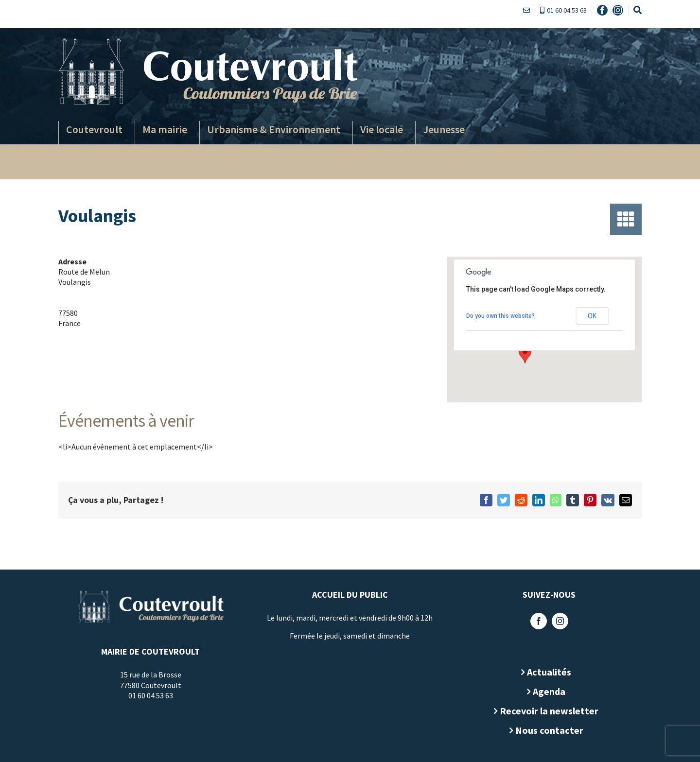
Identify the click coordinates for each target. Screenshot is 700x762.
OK (590, 316)
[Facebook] (536, 621)
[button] (523, 354)
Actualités (547, 672)
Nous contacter (547, 730)
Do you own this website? (498, 316)
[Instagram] (558, 621)
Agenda (547, 691)
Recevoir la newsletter (547, 711)
